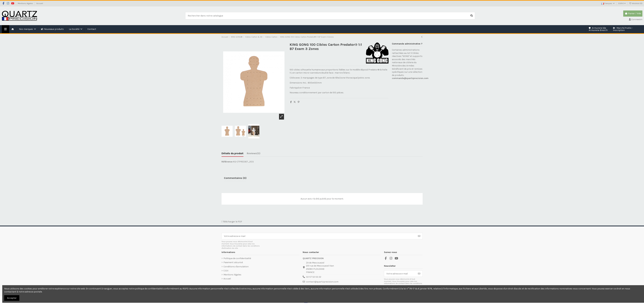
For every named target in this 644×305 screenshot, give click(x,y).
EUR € (622, 3)
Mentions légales (26, 3)
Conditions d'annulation (236, 267)
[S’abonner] (419, 236)
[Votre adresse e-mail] (319, 236)
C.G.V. (226, 271)
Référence (227, 162)
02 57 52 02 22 (314, 277)
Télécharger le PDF (232, 222)
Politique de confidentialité (237, 258)
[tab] (254, 154)
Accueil (40, 3)
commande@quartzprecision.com (410, 78)
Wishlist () (636, 3)
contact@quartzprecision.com (322, 282)
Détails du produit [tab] (232, 153)
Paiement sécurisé (233, 262)
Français (608, 3)
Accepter (12, 298)
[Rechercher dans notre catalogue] (472, 16)
